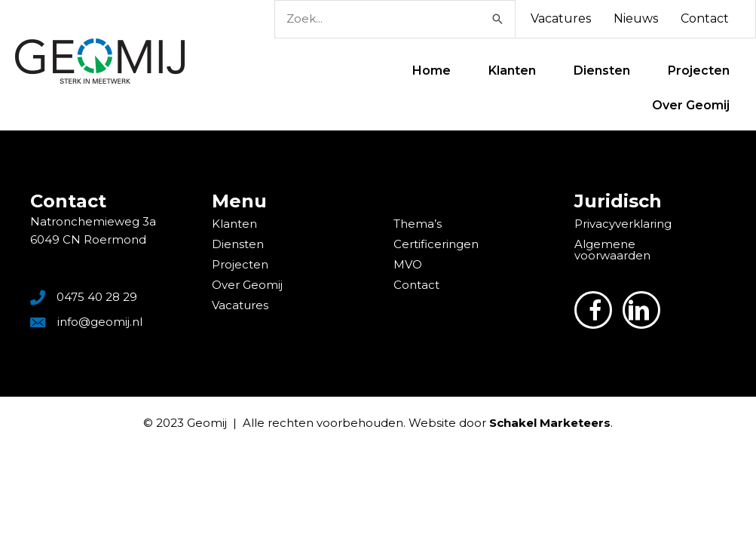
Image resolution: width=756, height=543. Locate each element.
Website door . (511, 423)
